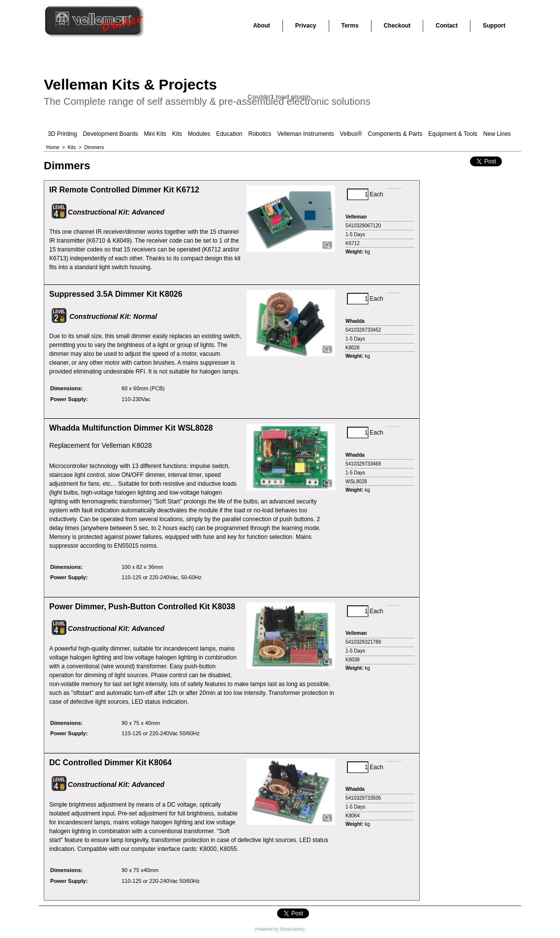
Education (229, 134)
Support (494, 26)
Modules (199, 134)
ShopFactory (292, 929)
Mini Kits (155, 134)
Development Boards (110, 134)
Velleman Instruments (305, 134)
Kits (177, 134)
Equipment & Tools (453, 134)
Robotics (260, 134)
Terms (350, 26)
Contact (447, 26)
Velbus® (351, 134)
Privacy (306, 26)
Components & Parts (395, 134)
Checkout (397, 26)
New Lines (497, 134)
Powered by (267, 929)
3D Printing (62, 134)
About (262, 26)
